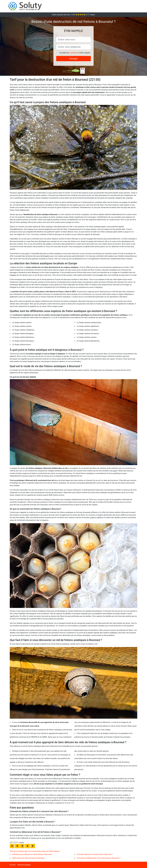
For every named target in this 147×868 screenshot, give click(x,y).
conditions (73, 53)
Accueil (13, 865)
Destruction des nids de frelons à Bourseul (28, 858)
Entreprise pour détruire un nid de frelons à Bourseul (32, 854)
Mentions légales (24, 865)
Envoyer (73, 59)
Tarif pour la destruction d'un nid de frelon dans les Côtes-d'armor (35, 851)
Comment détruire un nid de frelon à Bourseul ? (95, 854)
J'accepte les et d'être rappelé (75, 53)
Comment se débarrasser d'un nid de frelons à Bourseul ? (99, 858)
